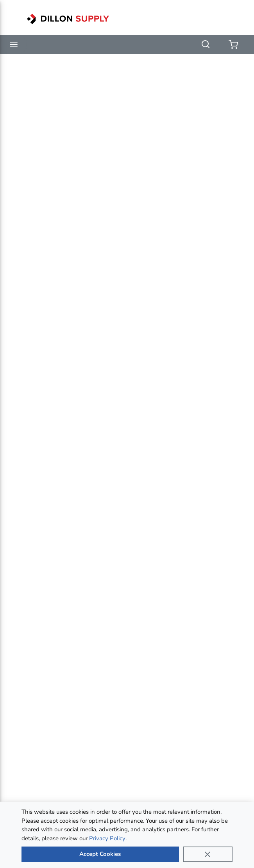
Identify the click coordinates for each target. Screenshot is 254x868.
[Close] (208, 854)
